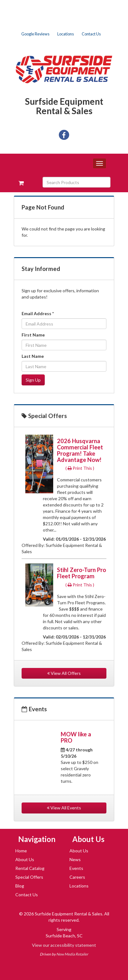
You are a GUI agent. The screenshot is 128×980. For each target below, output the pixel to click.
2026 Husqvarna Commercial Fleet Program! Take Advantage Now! (80, 450)
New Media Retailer (72, 954)
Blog (20, 886)
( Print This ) (80, 468)
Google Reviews (35, 34)
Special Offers (29, 877)
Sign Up (33, 380)
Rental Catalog (30, 868)
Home (21, 851)
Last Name (33, 356)
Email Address (38, 313)
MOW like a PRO (76, 737)
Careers (77, 877)
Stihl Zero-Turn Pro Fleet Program (82, 573)
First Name (33, 335)
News (75, 859)
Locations (66, 34)
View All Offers (64, 673)
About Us (25, 859)
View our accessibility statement (64, 945)
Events (76, 868)
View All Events (64, 808)
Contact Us (91, 34)
